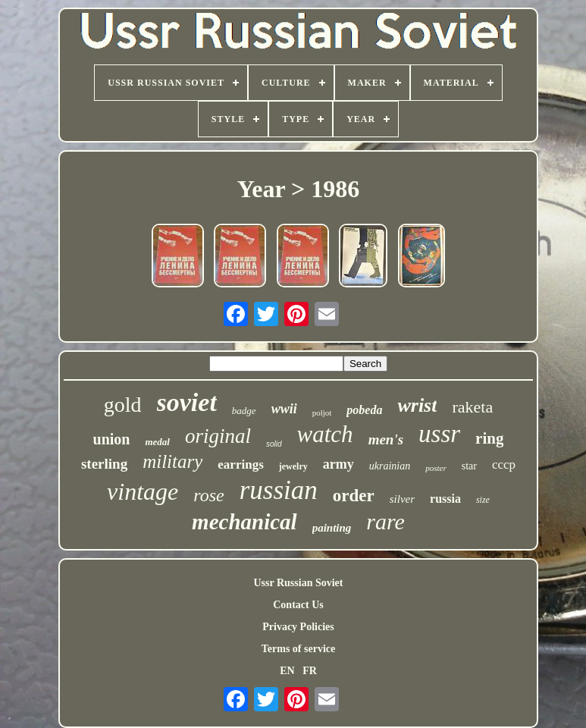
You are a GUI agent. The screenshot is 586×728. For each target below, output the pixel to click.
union (112, 439)
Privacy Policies (298, 627)
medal (157, 442)
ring (489, 438)
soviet (187, 402)
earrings (240, 464)
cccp (504, 464)
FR (310, 671)
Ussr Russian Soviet (298, 583)
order (354, 496)
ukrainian (390, 466)
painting (332, 528)
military (172, 461)
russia (445, 499)
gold (123, 405)
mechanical (244, 522)
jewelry (293, 466)
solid (274, 444)
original (218, 436)
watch (325, 434)
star (469, 466)
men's (386, 439)
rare (385, 521)
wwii (284, 409)
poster (436, 468)
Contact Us (298, 605)
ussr (439, 434)
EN (287, 671)
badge (244, 411)
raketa (472, 407)
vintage (143, 491)
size (483, 500)
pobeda (364, 410)
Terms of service (298, 649)
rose (208, 495)
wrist (417, 405)
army (338, 464)
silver (402, 499)
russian (279, 490)
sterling (104, 464)
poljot (322, 413)
